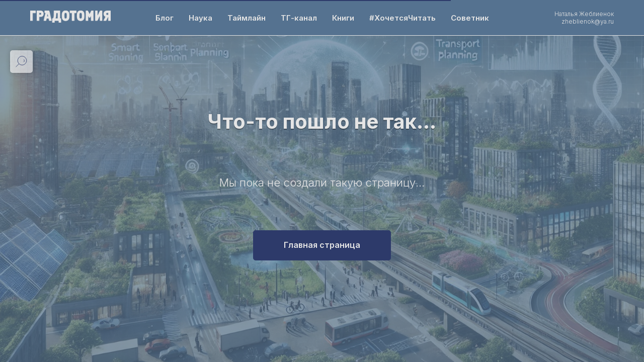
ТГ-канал (299, 18)
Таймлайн (247, 18)
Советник (470, 18)
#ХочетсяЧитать (403, 18)
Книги (343, 18)
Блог (165, 18)
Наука (200, 18)
